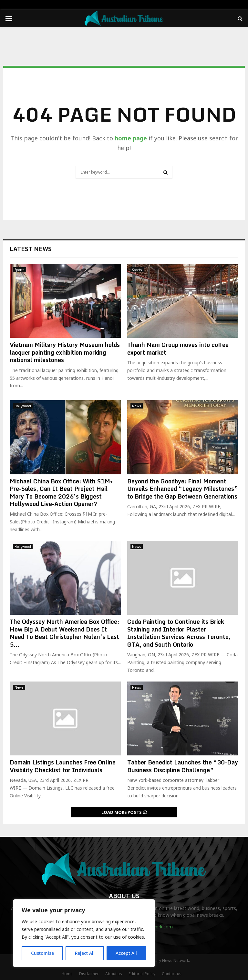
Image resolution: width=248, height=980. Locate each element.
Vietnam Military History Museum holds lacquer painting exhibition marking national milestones (65, 352)
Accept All (127, 953)
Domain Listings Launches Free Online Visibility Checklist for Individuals (63, 766)
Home (67, 974)
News (137, 406)
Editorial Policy (142, 974)
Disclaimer (89, 974)
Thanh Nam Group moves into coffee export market (178, 348)
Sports (20, 270)
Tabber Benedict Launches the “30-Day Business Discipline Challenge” (183, 766)
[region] (84, 933)
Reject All (85, 953)
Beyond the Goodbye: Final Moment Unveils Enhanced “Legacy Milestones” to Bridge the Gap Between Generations (183, 489)
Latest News (31, 249)
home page (131, 138)
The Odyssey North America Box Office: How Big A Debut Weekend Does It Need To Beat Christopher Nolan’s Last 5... (64, 633)
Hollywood (23, 406)
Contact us (172, 974)
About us (114, 974)
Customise (42, 953)
